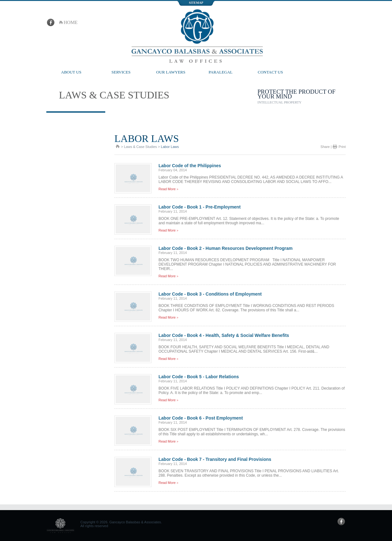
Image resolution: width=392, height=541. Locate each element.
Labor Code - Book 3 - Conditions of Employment (210, 294)
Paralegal (221, 72)
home (71, 22)
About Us (71, 72)
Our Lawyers (171, 72)
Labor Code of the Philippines (190, 166)
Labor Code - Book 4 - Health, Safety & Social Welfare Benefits (224, 335)
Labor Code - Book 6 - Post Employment (201, 418)
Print (342, 147)
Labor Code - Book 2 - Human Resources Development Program (226, 248)
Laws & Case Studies (140, 147)
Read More (168, 189)
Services (121, 72)
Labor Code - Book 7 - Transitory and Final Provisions (215, 459)
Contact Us (270, 72)
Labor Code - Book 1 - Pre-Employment (200, 207)
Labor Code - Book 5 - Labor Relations (199, 377)
